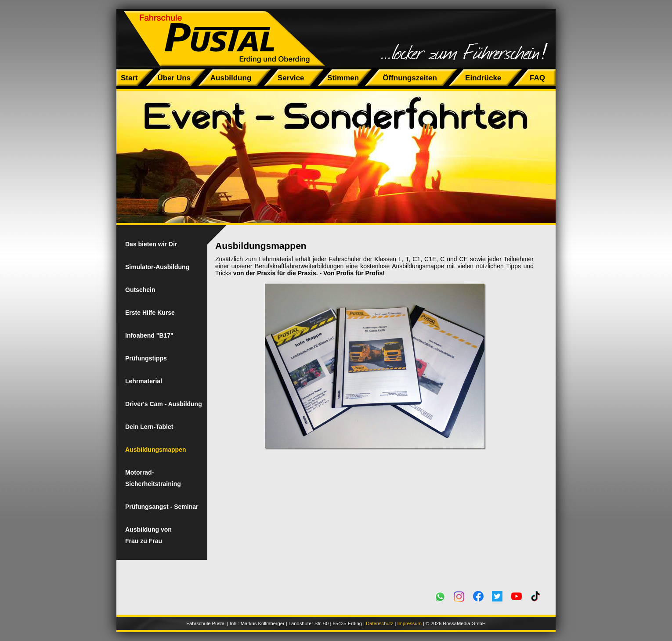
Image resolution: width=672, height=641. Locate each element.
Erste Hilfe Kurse (150, 313)
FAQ (537, 78)
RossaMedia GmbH (464, 623)
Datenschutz (379, 623)
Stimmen (343, 78)
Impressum (409, 623)
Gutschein (140, 290)
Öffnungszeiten (410, 78)
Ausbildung (231, 78)
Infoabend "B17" (149, 335)
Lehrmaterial (144, 381)
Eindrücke (483, 78)
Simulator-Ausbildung (157, 267)
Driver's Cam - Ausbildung (164, 404)
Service (291, 78)
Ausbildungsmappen (155, 450)
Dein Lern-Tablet (149, 427)
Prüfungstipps (146, 358)
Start (129, 78)
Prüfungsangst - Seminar (162, 507)
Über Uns (174, 78)
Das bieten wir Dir (151, 244)
